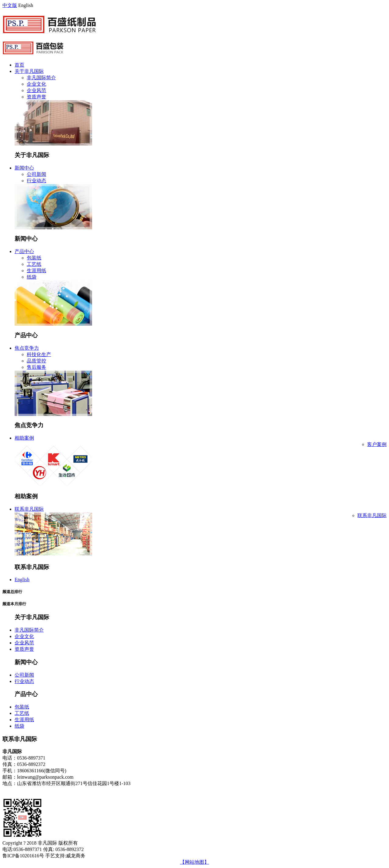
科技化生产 (39, 354)
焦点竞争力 (27, 348)
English (22, 580)
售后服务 (36, 367)
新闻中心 (24, 168)
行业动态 (36, 181)
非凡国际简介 (41, 78)
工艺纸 (34, 264)
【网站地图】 (194, 862)
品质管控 (36, 361)
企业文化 (36, 84)
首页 (19, 65)
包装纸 (34, 258)
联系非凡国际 (29, 509)
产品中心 (24, 251)
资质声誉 (36, 97)
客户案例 (377, 444)
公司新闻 (36, 174)
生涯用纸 (36, 271)
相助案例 (24, 438)
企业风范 (36, 90)
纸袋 (32, 277)
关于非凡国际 (29, 71)
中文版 (10, 5)
